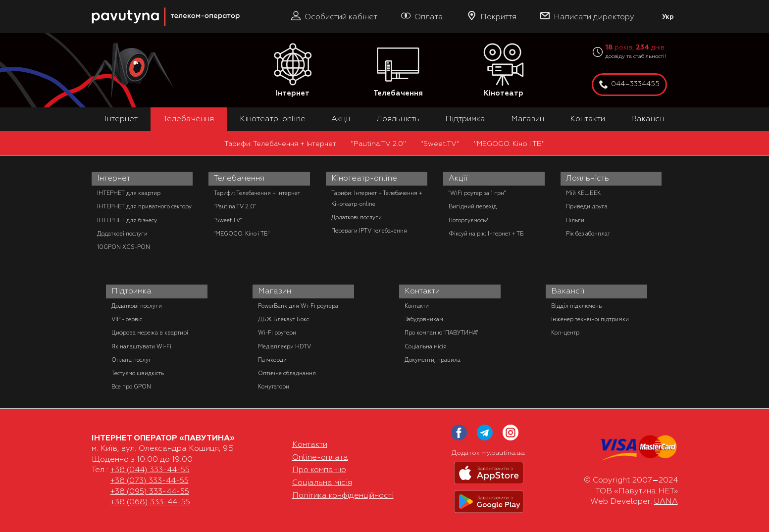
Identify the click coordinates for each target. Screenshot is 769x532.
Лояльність (398, 119)
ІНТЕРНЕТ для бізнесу (127, 220)
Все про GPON (131, 387)
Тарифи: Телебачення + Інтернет (280, 144)
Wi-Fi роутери (277, 333)
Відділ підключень (576, 306)
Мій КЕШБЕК (583, 193)
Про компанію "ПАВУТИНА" (441, 333)
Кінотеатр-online (273, 119)
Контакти (588, 119)
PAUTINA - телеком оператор (97, 5)
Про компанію (319, 470)
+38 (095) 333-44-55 (150, 491)
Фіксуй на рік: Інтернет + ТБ (486, 234)
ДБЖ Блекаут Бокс (283, 319)
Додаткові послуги (122, 234)
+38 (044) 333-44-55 (150, 470)
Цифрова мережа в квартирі (150, 333)
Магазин (528, 119)
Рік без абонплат (588, 234)
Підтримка (465, 119)
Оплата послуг (131, 360)
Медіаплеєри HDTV (284, 346)
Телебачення (398, 71)
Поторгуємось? (468, 220)
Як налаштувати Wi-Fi (141, 346)
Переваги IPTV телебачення (369, 231)
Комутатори (274, 387)
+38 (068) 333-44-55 (150, 502)
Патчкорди (272, 360)
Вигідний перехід (473, 206)
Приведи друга (587, 206)
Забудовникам (424, 319)
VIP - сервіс (127, 319)
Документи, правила (433, 360)
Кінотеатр (504, 71)
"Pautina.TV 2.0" (378, 144)
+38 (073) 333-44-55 (150, 481)
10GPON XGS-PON (124, 247)
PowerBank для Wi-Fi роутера (298, 306)
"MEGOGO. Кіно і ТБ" (509, 144)
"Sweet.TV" (440, 144)
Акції (341, 119)
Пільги (575, 220)
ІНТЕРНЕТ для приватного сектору (144, 206)
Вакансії (648, 119)
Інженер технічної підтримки (590, 319)
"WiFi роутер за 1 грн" (477, 193)
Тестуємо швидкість (138, 373)
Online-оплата (320, 457)
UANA (666, 501)
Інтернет (293, 71)
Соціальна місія (426, 346)
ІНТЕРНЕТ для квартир (129, 193)
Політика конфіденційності (343, 495)
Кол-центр (565, 333)
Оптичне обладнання (287, 373)
